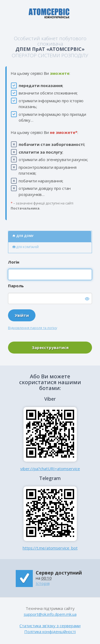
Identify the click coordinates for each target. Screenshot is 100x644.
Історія (43, 583)
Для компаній (26, 247)
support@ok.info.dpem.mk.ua (50, 614)
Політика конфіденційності (50, 631)
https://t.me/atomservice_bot (50, 548)
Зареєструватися (50, 347)
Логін (14, 262)
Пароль (16, 286)
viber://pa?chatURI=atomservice (50, 469)
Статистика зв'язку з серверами (50, 626)
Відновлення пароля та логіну (33, 328)
